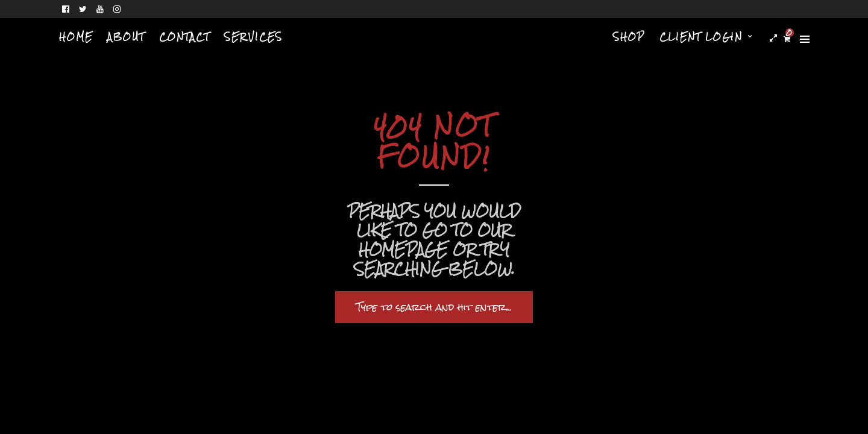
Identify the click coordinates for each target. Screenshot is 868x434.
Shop (629, 37)
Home (76, 37)
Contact (184, 37)
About (126, 37)
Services (253, 37)
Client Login (701, 37)
